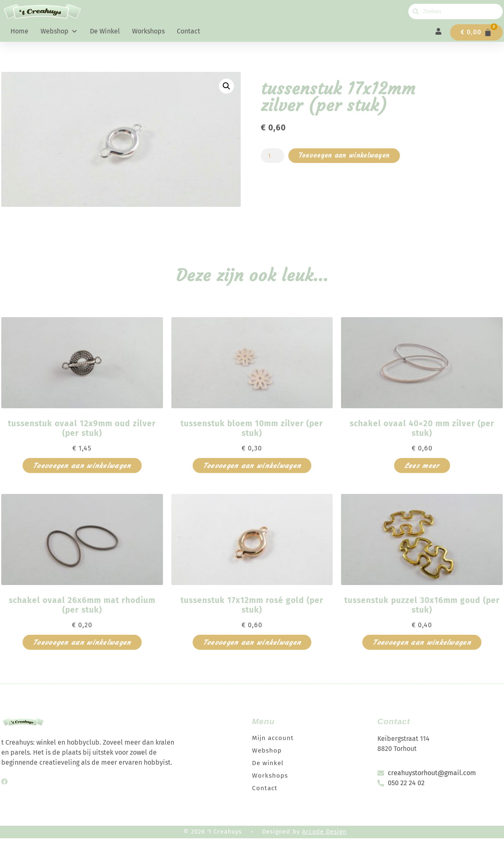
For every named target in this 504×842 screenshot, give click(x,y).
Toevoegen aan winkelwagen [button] (82, 469)
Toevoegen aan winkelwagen (349, 159)
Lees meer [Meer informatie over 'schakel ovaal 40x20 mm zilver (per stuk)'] (422, 469)
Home (19, 31)
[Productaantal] (273, 159)
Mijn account (274, 741)
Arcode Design (324, 835)
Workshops (148, 31)
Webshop (59, 31)
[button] (227, 89)
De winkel (105, 31)
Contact (188, 31)
